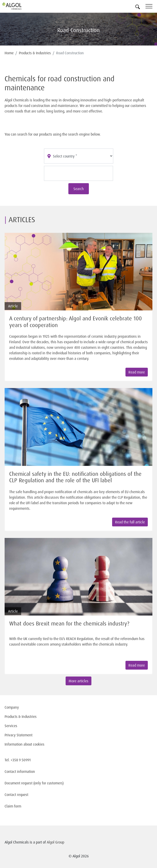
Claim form (13, 806)
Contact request (16, 795)
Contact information (20, 771)
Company (12, 707)
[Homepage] (17, 6)
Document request (19, 783)
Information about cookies (25, 744)
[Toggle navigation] (151, 7)
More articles (78, 681)
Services (11, 726)
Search (79, 189)
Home (9, 53)
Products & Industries (35, 53)
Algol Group (55, 842)
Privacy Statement (19, 735)
